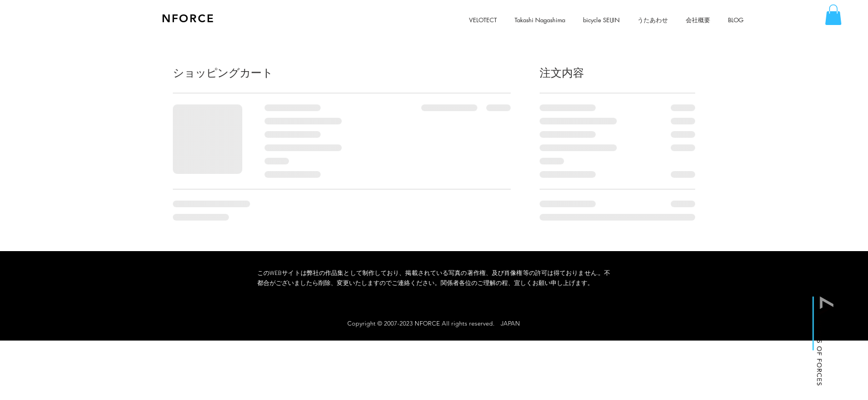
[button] (833, 15)
